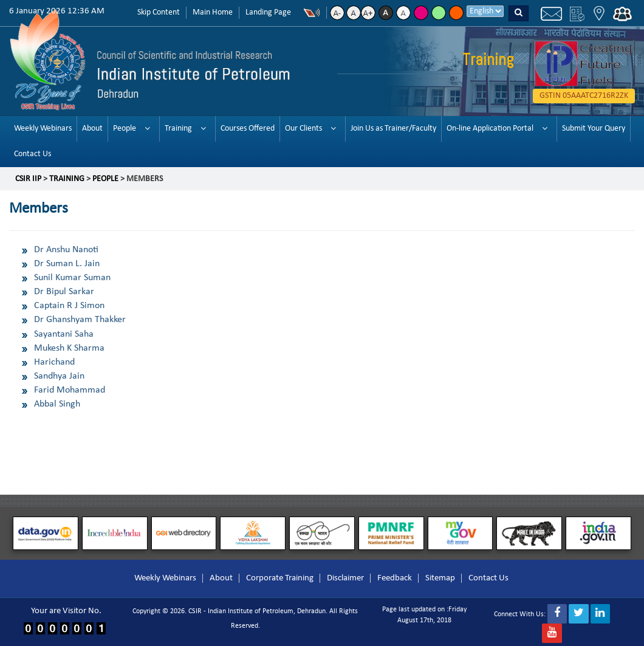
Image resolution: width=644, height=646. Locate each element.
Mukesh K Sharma (69, 348)
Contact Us (33, 154)
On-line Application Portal (490, 129)
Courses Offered (248, 129)
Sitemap (440, 578)
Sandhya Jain (59, 376)
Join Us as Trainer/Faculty (393, 129)
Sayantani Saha (64, 334)
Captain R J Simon (69, 306)
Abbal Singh (57, 404)
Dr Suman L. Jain (67, 264)
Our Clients (303, 129)
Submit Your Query (594, 129)
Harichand (54, 362)
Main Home (213, 12)
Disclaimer (345, 578)
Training (178, 129)
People (125, 129)
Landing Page (268, 12)
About (92, 129)
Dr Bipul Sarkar (64, 292)
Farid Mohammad (70, 390)
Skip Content (159, 12)
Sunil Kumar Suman (72, 278)
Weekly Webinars (43, 129)
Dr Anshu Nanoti (66, 250)
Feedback (395, 578)
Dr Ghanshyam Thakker (80, 320)
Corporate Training (280, 578)
